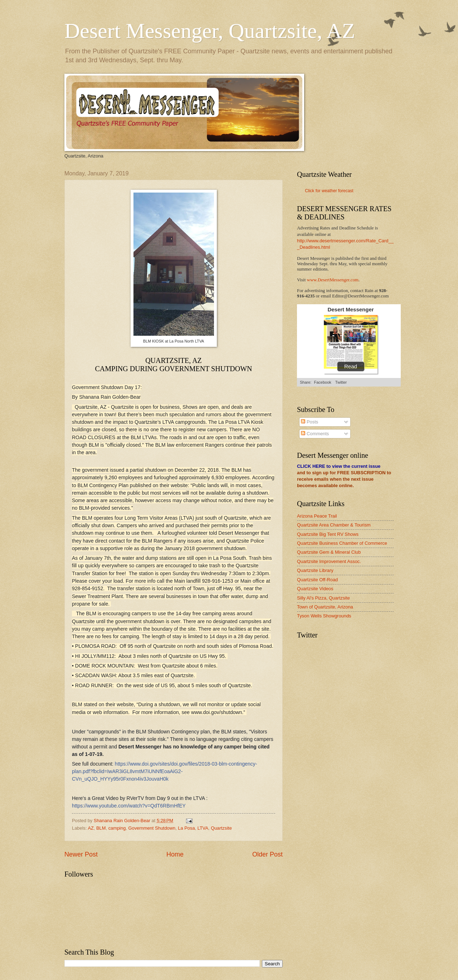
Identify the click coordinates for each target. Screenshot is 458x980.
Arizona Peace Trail (317, 516)
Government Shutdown (152, 828)
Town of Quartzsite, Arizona (325, 607)
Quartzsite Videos (315, 589)
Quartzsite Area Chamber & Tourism (334, 525)
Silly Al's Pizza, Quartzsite (323, 598)
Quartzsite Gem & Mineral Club (329, 552)
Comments (315, 434)
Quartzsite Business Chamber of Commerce (342, 543)
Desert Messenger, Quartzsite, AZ (210, 31)
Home (175, 854)
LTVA (203, 828)
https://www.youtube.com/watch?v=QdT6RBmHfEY (129, 806)
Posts (310, 422)
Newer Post (81, 854)
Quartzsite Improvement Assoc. (329, 561)
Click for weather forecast (329, 191)
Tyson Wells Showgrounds (324, 616)
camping (117, 828)
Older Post (267, 854)
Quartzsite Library (315, 570)
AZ (91, 828)
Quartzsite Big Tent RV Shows (328, 534)
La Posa (186, 828)
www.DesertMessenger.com (333, 280)
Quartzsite (221, 828)
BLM (101, 828)
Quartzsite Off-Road (317, 580)
